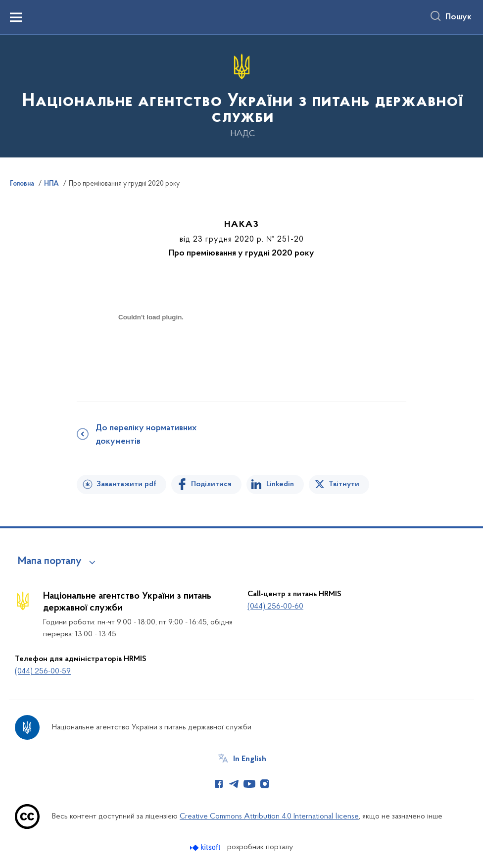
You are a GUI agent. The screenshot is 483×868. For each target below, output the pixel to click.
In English (250, 759)
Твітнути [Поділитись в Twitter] (344, 484)
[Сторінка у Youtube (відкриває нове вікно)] (249, 784)
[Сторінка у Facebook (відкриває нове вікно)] (219, 784)
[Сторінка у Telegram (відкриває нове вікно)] (234, 784)
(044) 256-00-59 (43, 671)
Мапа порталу (50, 562)
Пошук (459, 17)
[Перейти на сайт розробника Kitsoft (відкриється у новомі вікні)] (206, 847)
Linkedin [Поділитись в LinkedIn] (280, 484)
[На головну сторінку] (241, 95)
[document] (151, 352)
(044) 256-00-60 (275, 607)
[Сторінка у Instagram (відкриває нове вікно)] (265, 784)
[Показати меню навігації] (16, 17)
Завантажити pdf (126, 484)
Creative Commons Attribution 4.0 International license (269, 817)
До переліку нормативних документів (146, 435)
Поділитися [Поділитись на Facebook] (211, 484)
